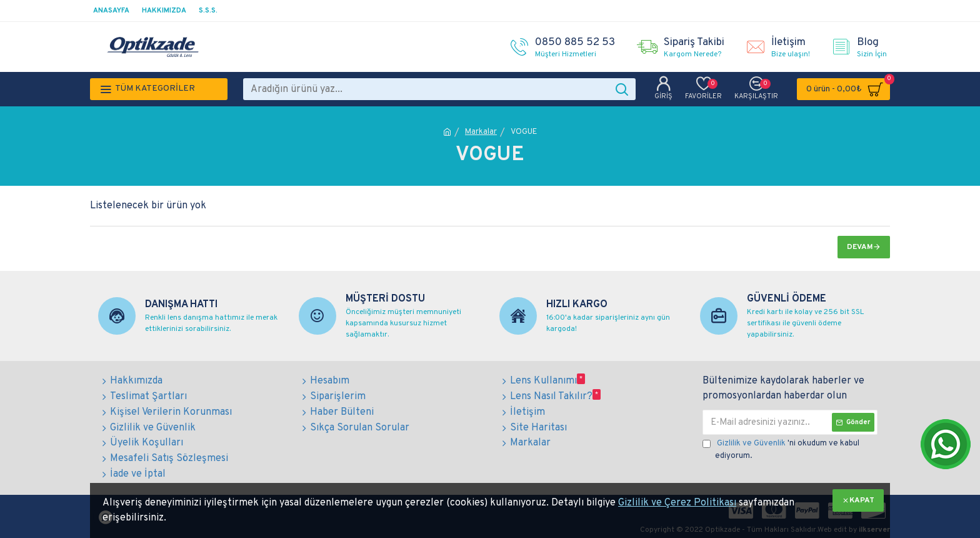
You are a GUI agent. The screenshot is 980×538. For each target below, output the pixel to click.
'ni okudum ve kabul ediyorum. (781, 449)
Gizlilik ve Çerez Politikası (677, 503)
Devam (860, 247)
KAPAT (862, 500)
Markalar (481, 132)
